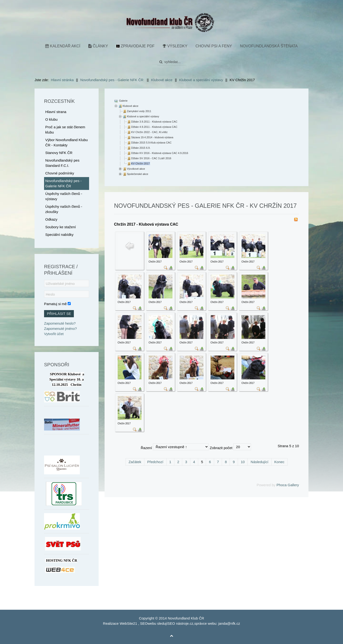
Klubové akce (131, 106)
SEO (144, 623)
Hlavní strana (56, 112)
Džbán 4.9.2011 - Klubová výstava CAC (154, 127)
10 (243, 462)
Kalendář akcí (63, 46)
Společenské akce (138, 174)
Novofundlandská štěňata (269, 46)
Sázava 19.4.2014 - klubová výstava (152, 137)
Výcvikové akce (136, 169)
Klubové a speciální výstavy (143, 116)
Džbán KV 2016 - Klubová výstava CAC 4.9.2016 (160, 153)
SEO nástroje (178, 623)
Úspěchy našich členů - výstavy (64, 196)
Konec (280, 462)
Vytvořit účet (54, 334)
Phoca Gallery (288, 485)
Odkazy (51, 219)
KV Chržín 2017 (141, 163)
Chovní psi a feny (214, 46)
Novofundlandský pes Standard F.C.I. (62, 163)
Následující (259, 462)
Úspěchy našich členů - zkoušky (64, 209)
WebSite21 (128, 623)
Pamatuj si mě (55, 304)
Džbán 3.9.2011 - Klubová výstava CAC (154, 122)
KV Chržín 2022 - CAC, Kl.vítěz (149, 132)
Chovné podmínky (60, 173)
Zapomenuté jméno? (61, 329)
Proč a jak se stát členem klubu (65, 130)
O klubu (51, 119)
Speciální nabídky (59, 235)
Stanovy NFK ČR (59, 153)
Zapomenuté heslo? (60, 323)
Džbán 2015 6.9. (141, 148)
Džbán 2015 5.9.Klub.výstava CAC (151, 143)
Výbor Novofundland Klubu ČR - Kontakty (66, 142)
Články (98, 46)
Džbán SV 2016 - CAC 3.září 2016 (151, 158)
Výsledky (175, 46)
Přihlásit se (59, 314)
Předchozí (155, 462)
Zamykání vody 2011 (139, 111)
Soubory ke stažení (61, 227)
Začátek (135, 462)
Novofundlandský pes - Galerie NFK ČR (63, 183)
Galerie (123, 101)
